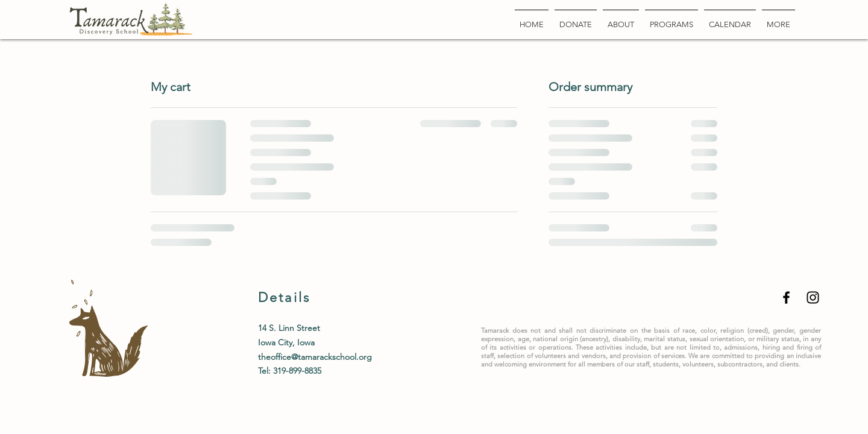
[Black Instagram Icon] (813, 297)
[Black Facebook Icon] (786, 297)
